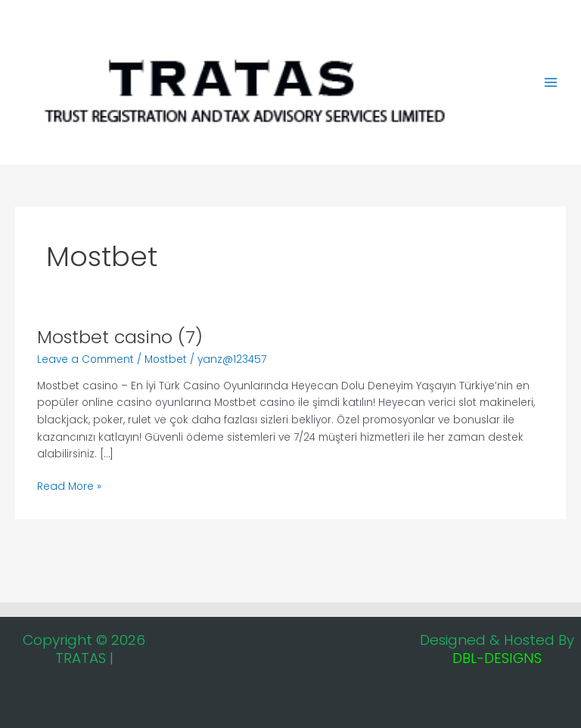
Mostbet (166, 359)
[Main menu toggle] (551, 83)
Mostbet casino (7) (120, 337)
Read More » (69, 486)
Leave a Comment (85, 359)
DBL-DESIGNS (497, 658)
